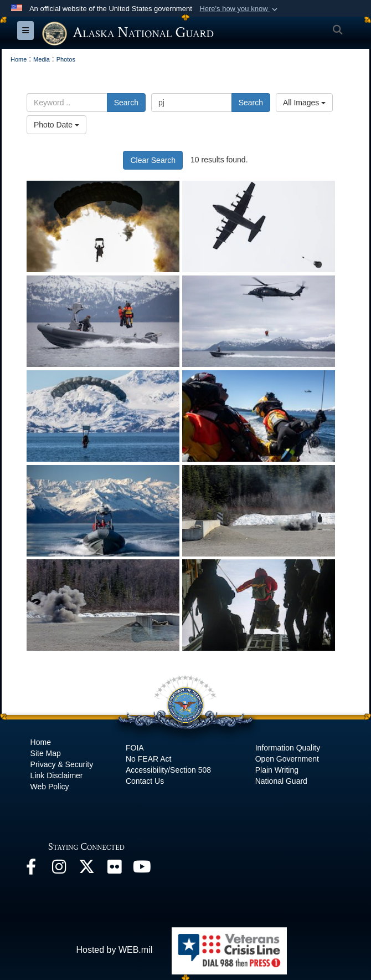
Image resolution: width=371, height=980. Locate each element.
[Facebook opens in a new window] (31, 869)
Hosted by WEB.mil (114, 950)
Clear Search (153, 160)
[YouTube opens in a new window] (142, 869)
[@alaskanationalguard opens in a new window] (59, 869)
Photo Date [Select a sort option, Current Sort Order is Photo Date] (56, 125)
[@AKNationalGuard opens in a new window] (86, 869)
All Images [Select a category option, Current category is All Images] (304, 103)
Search (126, 103)
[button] (239, 9)
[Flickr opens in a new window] (114, 869)
